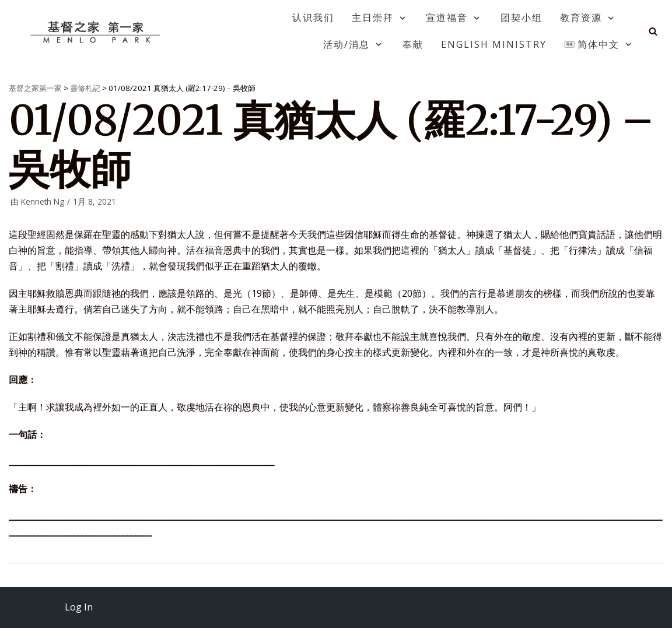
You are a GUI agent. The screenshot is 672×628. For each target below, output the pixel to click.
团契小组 (521, 17)
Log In (79, 607)
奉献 (413, 44)
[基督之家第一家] (97, 31)
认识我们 (313, 17)
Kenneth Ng (43, 201)
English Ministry (494, 44)
